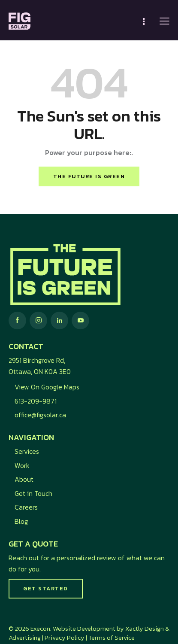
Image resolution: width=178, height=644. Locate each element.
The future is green (89, 176)
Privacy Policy (65, 637)
